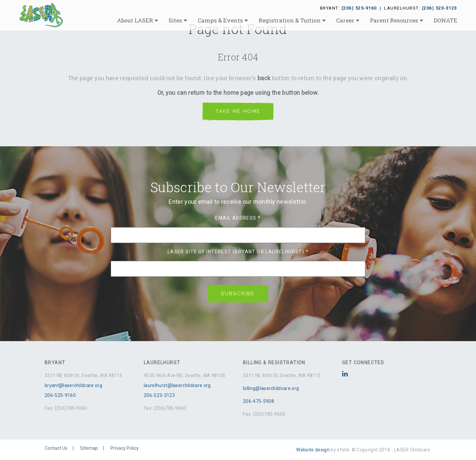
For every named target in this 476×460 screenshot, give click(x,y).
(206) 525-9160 (359, 8)
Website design (313, 450)
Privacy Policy (125, 448)
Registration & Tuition (290, 20)
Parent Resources (394, 20)
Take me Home (238, 111)
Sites (175, 20)
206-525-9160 (60, 395)
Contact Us (56, 448)
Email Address (238, 218)
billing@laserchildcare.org (271, 388)
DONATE (445, 20)
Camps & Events (220, 20)
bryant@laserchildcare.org (73, 385)
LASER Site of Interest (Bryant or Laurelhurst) (238, 252)
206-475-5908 (258, 401)
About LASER (135, 20)
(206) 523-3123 (439, 8)
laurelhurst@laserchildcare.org (177, 385)
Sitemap (89, 448)
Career (345, 20)
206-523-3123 (159, 395)
